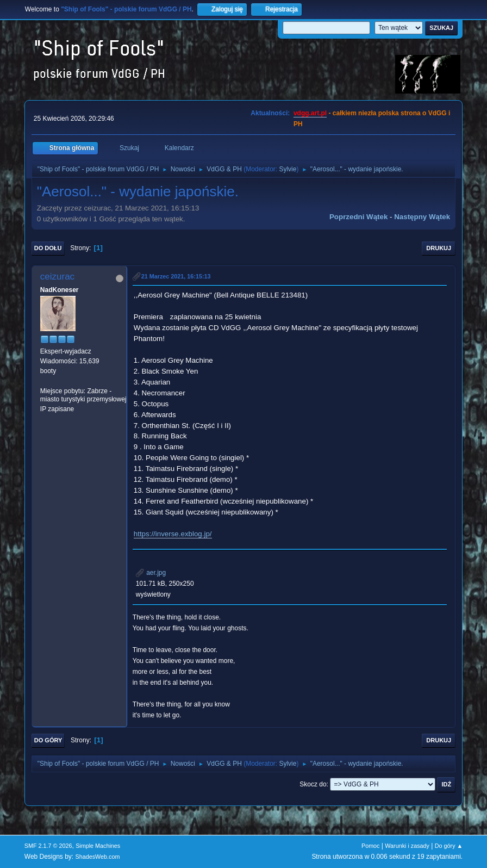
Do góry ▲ (449, 846)
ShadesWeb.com (98, 857)
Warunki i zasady (407, 846)
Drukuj (439, 248)
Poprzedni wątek (358, 217)
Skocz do (313, 784)
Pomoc (371, 846)
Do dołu (48, 248)
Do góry (48, 740)
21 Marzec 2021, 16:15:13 (176, 276)
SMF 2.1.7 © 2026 (48, 846)
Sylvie (288, 169)
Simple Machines (98, 846)
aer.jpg (151, 573)
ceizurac (57, 277)
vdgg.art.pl (310, 113)
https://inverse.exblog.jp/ (173, 534)
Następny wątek (422, 217)
